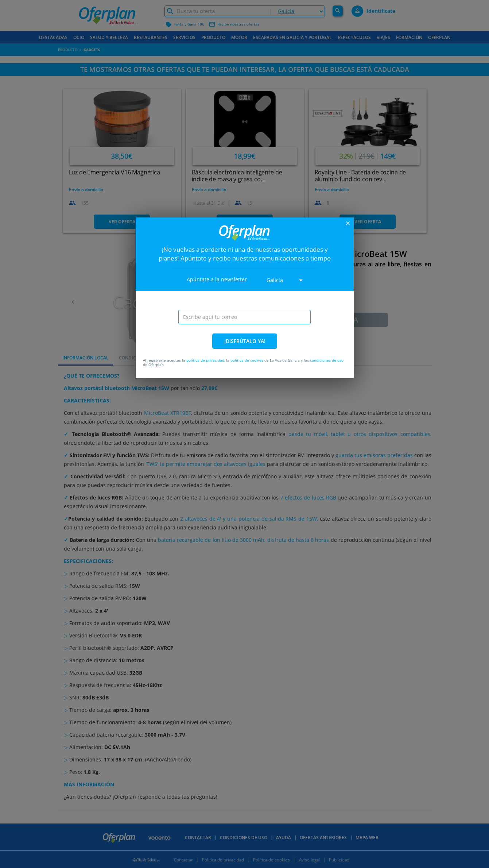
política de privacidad (205, 360)
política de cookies (247, 360)
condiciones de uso (327, 360)
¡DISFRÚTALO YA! (245, 341)
